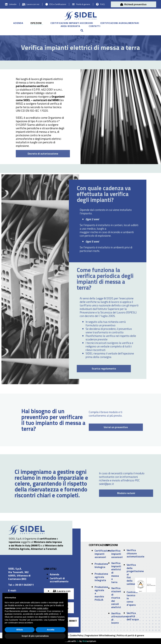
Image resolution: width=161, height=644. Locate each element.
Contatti (94, 26)
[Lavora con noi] (24, 4)
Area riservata (70, 26)
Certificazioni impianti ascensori (72, 23)
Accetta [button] (51, 630)
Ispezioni (36, 23)
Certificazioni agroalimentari (120, 23)
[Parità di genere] (73, 4)
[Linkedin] (6, 4)
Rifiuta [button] (20, 630)
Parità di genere (83, 4)
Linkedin (13, 4)
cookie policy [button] (42, 608)
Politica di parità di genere (130, 635)
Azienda (18, 23)
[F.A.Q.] (97, 4)
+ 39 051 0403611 (23, 585)
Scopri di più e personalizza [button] (35, 636)
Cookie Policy (77, 635)
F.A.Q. (103, 4)
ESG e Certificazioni (58, 4)
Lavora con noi (33, 4)
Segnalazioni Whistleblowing (100, 635)
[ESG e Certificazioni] (47, 4)
